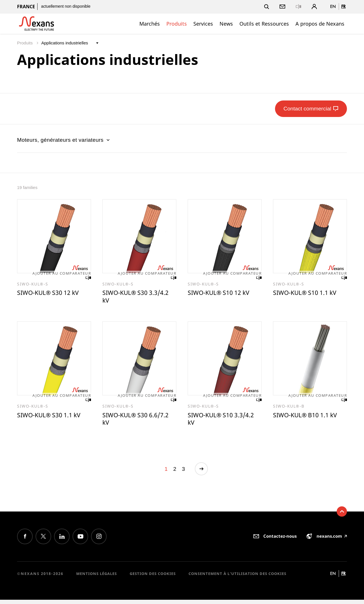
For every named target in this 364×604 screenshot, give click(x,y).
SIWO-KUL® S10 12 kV (222, 294)
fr (343, 6)
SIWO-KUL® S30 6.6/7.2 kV (139, 422)
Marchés (150, 24)
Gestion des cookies (153, 578)
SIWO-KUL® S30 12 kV (51, 294)
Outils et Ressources (264, 24)
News (226, 24)
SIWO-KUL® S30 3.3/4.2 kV (139, 298)
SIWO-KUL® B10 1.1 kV (308, 418)
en (333, 6)
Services (203, 24)
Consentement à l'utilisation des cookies (237, 578)
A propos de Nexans (320, 24)
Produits (177, 24)
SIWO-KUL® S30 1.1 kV (52, 418)
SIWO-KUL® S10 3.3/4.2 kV (224, 422)
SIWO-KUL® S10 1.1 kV (308, 294)
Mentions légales (97, 578)
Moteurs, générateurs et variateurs (64, 140)
